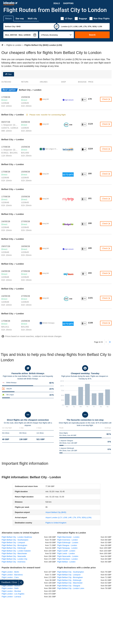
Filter (9, 74)
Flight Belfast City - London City (14, 559)
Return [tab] (8, 19)
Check (106, 99)
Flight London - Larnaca (11, 597)
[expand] (3, 582)
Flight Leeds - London (66, 553)
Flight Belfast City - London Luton (71, 588)
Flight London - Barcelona (12, 575)
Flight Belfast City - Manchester (14, 553)
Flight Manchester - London (68, 537)
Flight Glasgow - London (67, 545)
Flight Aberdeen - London (68, 559)
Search (92, 35)
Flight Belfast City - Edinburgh (14, 548)
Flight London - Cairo (10, 577)
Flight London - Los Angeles (13, 594)
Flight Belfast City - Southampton (15, 540)
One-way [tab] (20, 19)
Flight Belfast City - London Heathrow (17, 537)
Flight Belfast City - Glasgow (69, 586)
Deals (57, 3)
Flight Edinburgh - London (68, 542)
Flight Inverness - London (68, 540)
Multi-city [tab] (32, 19)
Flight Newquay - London (67, 548)
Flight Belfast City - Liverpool (13, 542)
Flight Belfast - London (66, 562)
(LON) (69, 517)
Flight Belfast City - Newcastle (14, 556)
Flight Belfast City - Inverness (14, 562)
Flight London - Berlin (10, 572)
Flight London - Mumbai (11, 591)
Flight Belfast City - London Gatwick (16, 551)
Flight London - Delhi (10, 588)
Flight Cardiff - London (66, 551)
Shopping (68, 3)
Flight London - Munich (11, 586)
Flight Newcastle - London (68, 556)
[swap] (57, 26)
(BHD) (56, 512)
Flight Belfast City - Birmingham (14, 545)
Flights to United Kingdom (56, 523)
